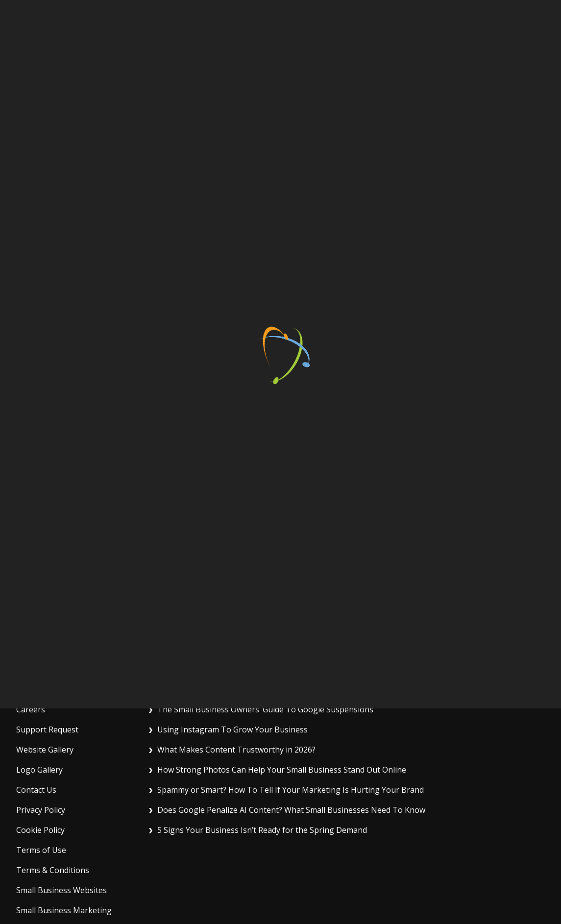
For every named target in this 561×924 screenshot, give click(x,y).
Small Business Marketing (64, 908)
